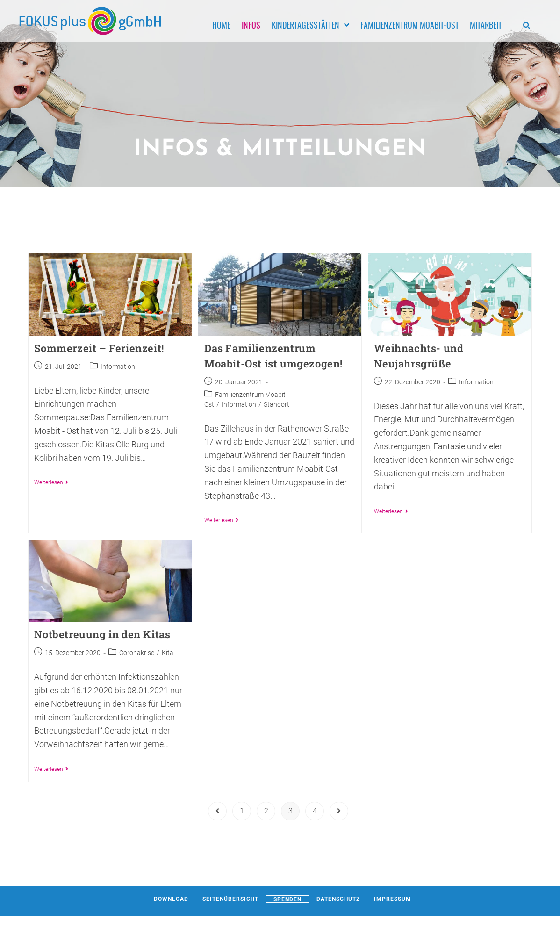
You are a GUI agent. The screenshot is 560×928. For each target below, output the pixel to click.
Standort (276, 404)
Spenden (287, 899)
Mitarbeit (486, 24)
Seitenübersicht (230, 899)
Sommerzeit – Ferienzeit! (99, 348)
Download (171, 899)
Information (118, 367)
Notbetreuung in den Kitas (102, 634)
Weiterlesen (51, 482)
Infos (251, 24)
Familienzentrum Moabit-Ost (409, 24)
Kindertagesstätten (310, 24)
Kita (168, 653)
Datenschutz (338, 899)
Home (221, 24)
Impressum (393, 899)
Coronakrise (137, 653)
